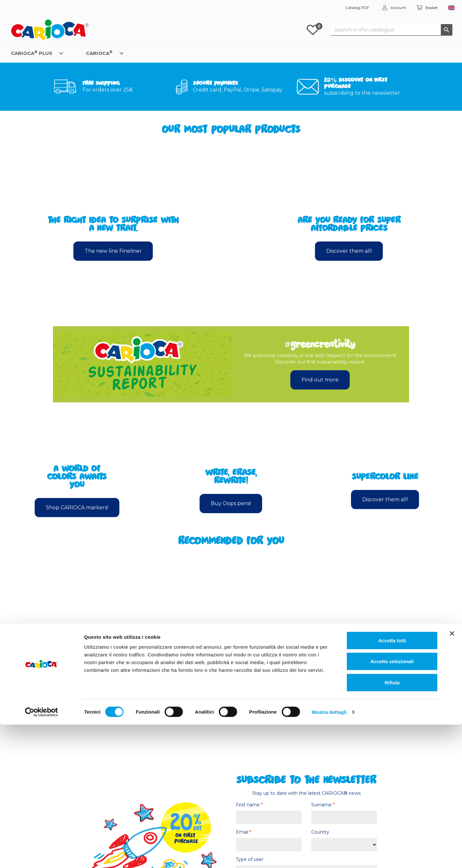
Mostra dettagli (329, 855)
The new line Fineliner (113, 251)
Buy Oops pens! (231, 503)
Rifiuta (392, 826)
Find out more (320, 380)
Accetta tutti (392, 784)
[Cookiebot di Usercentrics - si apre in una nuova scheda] (42, 855)
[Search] (391, 30)
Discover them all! (349, 251)
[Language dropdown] (452, 8)
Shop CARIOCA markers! (77, 507)
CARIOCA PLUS (32, 53)
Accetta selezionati (392, 805)
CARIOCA (99, 53)
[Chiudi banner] (452, 777)
